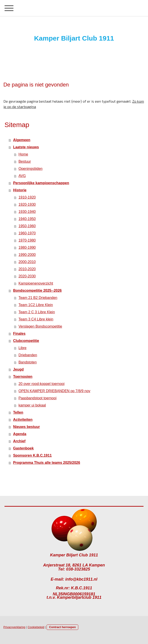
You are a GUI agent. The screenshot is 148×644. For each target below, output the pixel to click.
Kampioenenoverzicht (36, 283)
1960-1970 (27, 233)
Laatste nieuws (26, 147)
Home (23, 154)
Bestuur (25, 161)
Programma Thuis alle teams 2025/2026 (47, 463)
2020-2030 (27, 276)
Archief (19, 441)
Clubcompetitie (26, 341)
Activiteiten (23, 420)
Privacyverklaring (14, 627)
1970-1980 (27, 240)
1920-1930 (27, 204)
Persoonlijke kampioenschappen (41, 183)
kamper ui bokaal (32, 405)
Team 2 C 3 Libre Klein (37, 312)
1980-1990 (27, 247)
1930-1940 (27, 212)
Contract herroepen (62, 627)
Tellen (18, 412)
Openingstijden (30, 169)
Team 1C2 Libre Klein (36, 305)
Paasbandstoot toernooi (37, 398)
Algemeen (22, 140)
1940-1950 (27, 219)
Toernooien (23, 377)
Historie (20, 190)
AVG (22, 176)
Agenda (20, 434)
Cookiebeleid (36, 627)
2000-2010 (27, 262)
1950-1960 (27, 226)
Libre (22, 348)
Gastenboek (23, 448)
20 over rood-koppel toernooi (41, 384)
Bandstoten (28, 362)
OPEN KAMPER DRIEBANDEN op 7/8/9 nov (54, 391)
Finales (19, 334)
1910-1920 (27, 197)
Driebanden (28, 355)
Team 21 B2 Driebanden (38, 298)
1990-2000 (27, 255)
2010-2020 (27, 269)
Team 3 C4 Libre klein (36, 319)
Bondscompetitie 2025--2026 (37, 291)
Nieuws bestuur (26, 427)
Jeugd (18, 369)
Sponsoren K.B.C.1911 (32, 455)
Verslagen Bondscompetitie (40, 326)
